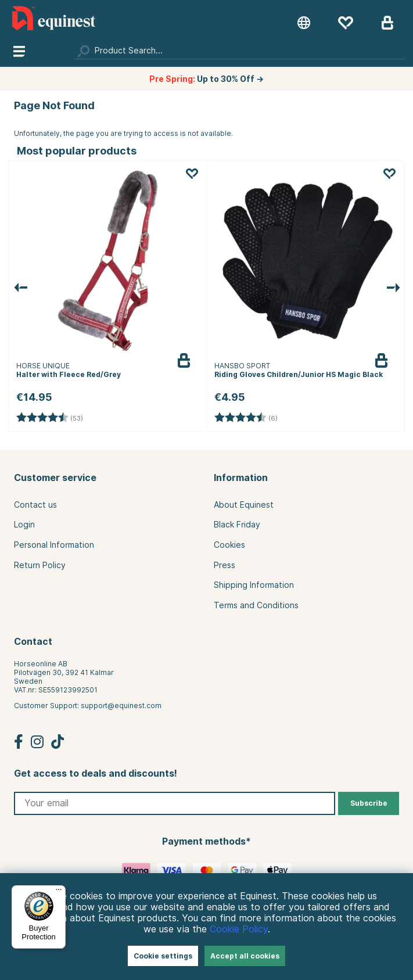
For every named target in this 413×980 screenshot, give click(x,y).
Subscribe (369, 803)
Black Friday (237, 525)
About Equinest (244, 505)
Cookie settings (163, 956)
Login (24, 525)
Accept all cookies (245, 956)
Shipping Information (254, 585)
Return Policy (40, 565)
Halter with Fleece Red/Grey (69, 374)
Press (225, 565)
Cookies (229, 545)
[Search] (240, 51)
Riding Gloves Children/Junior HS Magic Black (299, 374)
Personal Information (54, 545)
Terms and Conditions (256, 605)
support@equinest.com (121, 706)
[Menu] (59, 892)
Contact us (35, 505)
